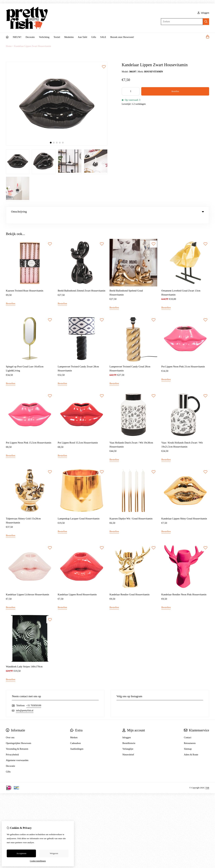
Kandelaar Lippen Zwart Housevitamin (33, 46)
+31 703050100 (34, 699)
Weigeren (54, 853)
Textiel (57, 37)
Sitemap (188, 742)
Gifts (94, 37)
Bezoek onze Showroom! (122, 37)
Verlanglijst (128, 742)
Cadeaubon (76, 736)
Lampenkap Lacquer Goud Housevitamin (79, 512)
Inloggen (127, 731)
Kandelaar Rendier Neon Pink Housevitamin (184, 588)
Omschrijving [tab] (107, 212)
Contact (188, 731)
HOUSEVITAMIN (154, 72)
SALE (103, 37)
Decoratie (30, 37)
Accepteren (21, 853)
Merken (74, 731)
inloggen (203, 13)
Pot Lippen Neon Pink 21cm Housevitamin (183, 360)
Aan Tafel (83, 37)
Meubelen (69, 37)
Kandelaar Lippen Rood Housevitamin (77, 588)
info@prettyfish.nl (25, 704)
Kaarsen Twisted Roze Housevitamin (25, 284)
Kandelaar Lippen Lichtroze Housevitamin (27, 588)
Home (9, 46)
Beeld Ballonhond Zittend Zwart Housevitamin (82, 284)
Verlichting (44, 37)
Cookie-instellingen (38, 861)
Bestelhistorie (129, 736)
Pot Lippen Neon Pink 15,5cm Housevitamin (29, 436)
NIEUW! (17, 37)
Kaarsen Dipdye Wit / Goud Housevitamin (131, 512)
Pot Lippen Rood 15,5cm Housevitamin (78, 436)
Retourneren (190, 736)
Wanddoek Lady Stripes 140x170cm (24, 660)
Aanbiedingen (77, 742)
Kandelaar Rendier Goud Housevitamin (130, 588)
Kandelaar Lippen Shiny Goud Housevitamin (184, 512)
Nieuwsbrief (128, 748)
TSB (207, 781)
